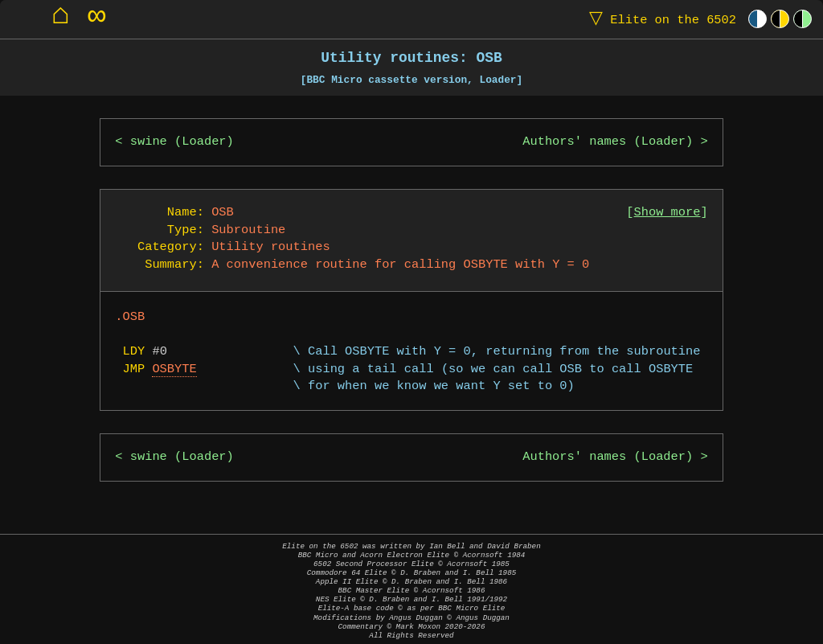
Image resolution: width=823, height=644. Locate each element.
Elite (659, 19)
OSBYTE (174, 369)
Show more (667, 213)
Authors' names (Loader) (608, 142)
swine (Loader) (182, 142)
